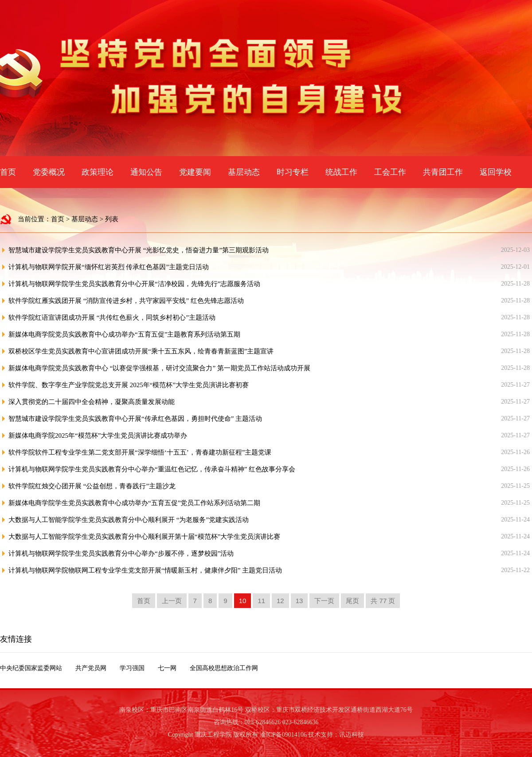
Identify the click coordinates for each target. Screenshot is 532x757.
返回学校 (496, 172)
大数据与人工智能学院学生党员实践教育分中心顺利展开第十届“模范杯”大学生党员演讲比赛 (144, 537)
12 (280, 601)
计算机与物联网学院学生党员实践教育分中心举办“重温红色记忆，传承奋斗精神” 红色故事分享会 (152, 469)
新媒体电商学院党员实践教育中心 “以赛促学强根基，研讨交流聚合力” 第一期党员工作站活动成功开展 (159, 368)
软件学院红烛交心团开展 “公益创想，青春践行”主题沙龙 (92, 486)
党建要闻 (195, 172)
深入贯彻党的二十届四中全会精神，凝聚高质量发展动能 (92, 402)
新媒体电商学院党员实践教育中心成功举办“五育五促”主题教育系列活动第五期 (124, 334)
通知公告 (146, 172)
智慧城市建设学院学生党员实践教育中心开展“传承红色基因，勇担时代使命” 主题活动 (135, 419)
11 (261, 601)
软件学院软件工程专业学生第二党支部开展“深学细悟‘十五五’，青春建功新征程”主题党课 (140, 452)
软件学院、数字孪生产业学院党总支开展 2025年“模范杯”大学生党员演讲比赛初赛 (129, 385)
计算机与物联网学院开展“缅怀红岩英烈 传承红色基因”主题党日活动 (109, 267)
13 (299, 601)
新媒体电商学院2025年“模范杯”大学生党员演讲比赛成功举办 (98, 435)
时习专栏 (293, 172)
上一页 (172, 601)
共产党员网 (91, 668)
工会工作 (390, 172)
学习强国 (132, 668)
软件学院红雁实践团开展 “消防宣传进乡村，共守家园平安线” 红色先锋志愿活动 (126, 301)
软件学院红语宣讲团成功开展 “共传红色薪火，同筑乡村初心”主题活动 (112, 318)
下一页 (324, 601)
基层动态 (244, 172)
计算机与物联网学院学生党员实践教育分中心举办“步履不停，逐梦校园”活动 (121, 553)
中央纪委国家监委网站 (31, 668)
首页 (8, 172)
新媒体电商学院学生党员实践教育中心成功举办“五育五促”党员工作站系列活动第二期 (134, 503)
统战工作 (341, 172)
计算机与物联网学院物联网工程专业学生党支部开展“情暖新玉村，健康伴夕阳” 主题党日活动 (145, 570)
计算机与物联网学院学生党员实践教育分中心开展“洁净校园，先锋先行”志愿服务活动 (134, 284)
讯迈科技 (352, 735)
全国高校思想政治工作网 (224, 668)
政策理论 (98, 172)
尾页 (352, 601)
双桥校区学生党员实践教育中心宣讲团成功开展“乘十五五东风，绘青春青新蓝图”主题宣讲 (141, 351)
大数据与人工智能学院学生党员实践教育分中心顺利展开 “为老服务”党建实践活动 (129, 520)
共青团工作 (443, 172)
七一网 (167, 668)
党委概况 (49, 172)
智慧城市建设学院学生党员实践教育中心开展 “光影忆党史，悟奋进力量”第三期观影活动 (139, 250)
